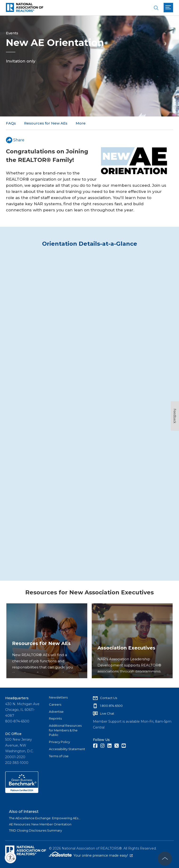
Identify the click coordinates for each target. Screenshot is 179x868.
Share (15, 140)
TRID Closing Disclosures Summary (35, 830)
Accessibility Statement (67, 749)
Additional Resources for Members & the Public (65, 730)
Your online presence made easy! (103, 855)
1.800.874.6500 (111, 706)
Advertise (56, 712)
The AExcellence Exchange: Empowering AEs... (45, 818)
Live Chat (107, 713)
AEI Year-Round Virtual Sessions (105, 123)
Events (12, 33)
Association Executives (128, 667)
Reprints (55, 718)
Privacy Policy (59, 742)
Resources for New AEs (46, 123)
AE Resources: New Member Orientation (40, 824)
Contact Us (109, 698)
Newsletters (58, 697)
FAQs (11, 123)
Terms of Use (59, 756)
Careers (55, 704)
